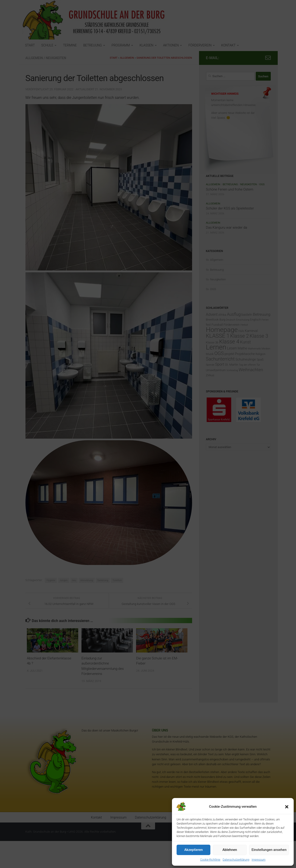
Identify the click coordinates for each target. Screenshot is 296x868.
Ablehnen (230, 850)
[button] (287, 807)
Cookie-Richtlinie (210, 860)
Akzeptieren (193, 850)
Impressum (259, 860)
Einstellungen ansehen (269, 850)
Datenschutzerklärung (236, 860)
